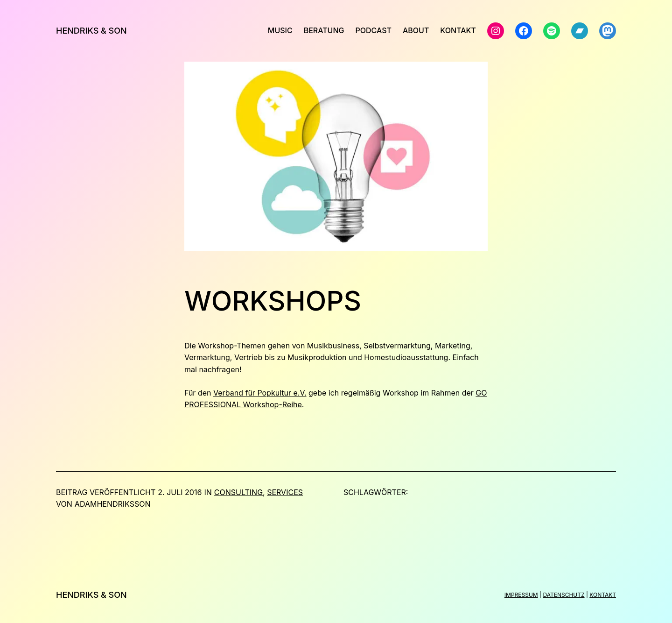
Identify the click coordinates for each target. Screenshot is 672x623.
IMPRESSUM (521, 595)
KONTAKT (603, 595)
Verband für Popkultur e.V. (260, 393)
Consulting (238, 492)
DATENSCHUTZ (563, 595)
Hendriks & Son (91, 31)
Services (285, 492)
